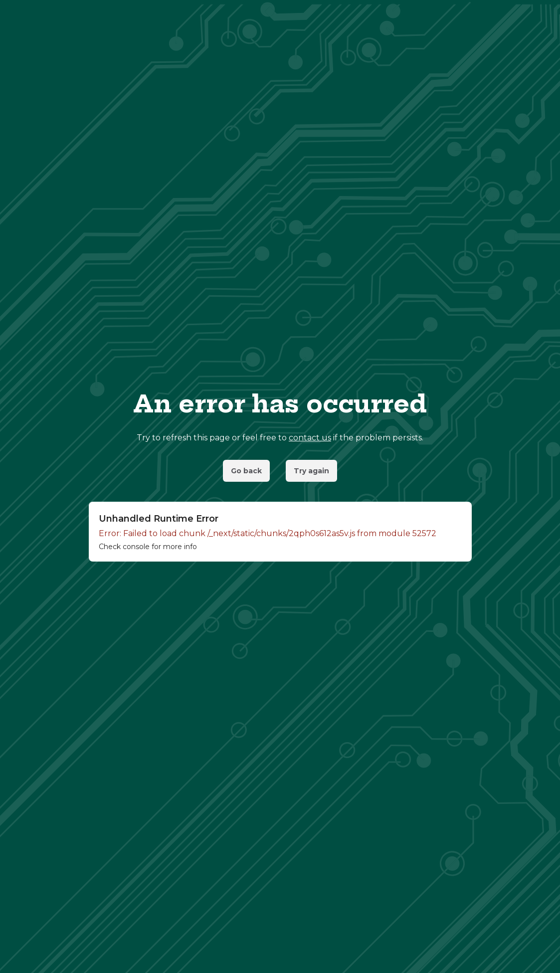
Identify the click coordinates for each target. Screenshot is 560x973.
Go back (246, 471)
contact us (310, 438)
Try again (311, 471)
